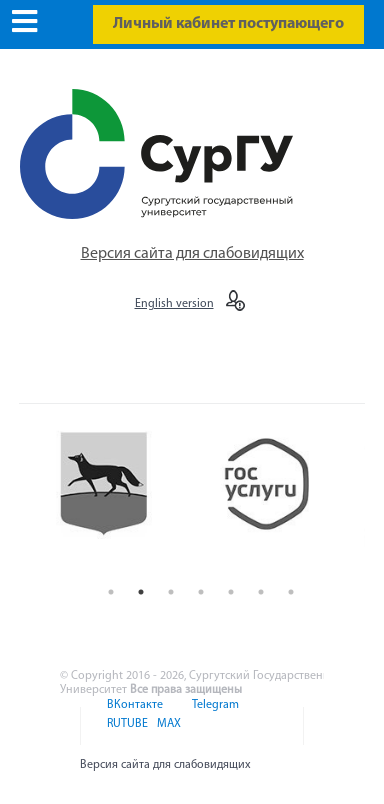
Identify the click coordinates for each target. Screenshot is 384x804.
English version (174, 304)
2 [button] (141, 592)
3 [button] (171, 592)
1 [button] (111, 592)
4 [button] (201, 592)
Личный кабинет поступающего (228, 24)
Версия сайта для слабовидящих (192, 254)
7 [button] (291, 592)
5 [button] (231, 592)
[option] (118, 500)
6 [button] (261, 592)
